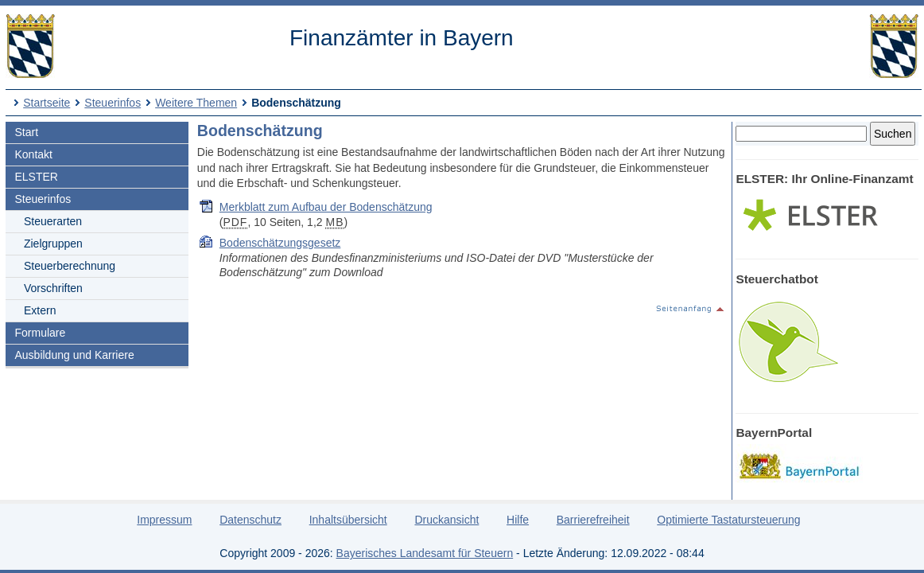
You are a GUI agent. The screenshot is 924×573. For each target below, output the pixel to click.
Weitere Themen (196, 103)
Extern (40, 310)
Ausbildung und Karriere (74, 355)
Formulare (40, 333)
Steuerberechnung (70, 266)
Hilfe (518, 520)
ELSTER (36, 177)
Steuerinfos (113, 103)
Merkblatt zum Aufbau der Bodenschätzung (326, 207)
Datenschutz (250, 520)
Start (26, 132)
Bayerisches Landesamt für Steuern (425, 553)
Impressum (164, 520)
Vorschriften (53, 288)
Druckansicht (446, 520)
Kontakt (33, 154)
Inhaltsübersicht (348, 520)
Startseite (47, 103)
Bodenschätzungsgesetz (280, 243)
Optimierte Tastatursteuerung (728, 520)
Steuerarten (53, 221)
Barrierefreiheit (593, 520)
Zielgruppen (53, 244)
